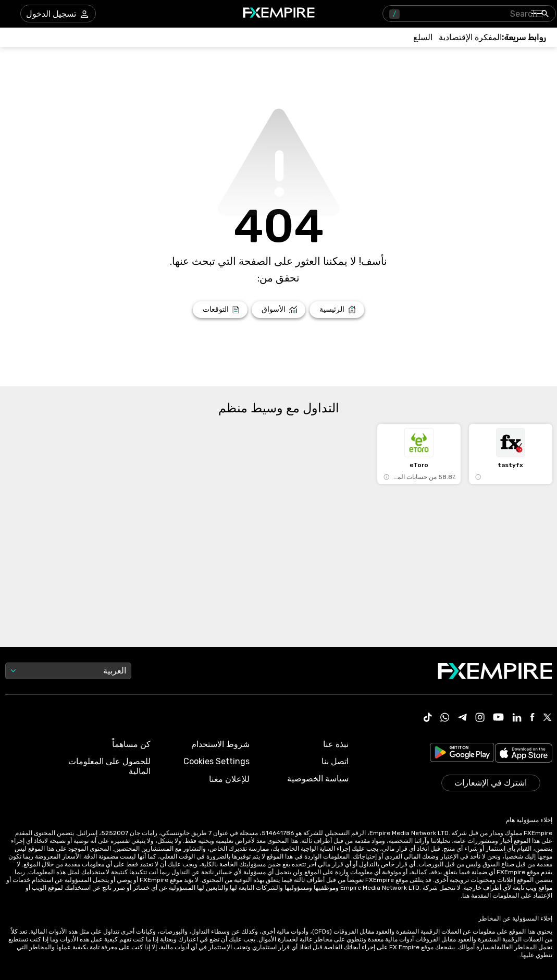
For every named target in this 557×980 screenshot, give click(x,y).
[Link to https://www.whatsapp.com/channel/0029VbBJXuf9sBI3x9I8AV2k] (445, 718)
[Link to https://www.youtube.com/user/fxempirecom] (498, 718)
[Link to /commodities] (423, 37)
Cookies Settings (216, 761)
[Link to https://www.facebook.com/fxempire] (532, 718)
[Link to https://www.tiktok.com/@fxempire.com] (428, 718)
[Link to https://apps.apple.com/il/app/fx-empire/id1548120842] (524, 754)
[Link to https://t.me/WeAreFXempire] (462, 718)
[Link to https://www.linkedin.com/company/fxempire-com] (517, 718)
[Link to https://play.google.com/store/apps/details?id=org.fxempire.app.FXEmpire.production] (462, 754)
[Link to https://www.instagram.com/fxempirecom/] (480, 718)
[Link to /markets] (278, 310)
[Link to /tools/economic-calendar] (470, 37)
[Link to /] (337, 310)
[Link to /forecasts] (220, 310)
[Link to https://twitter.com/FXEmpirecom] (548, 718)
